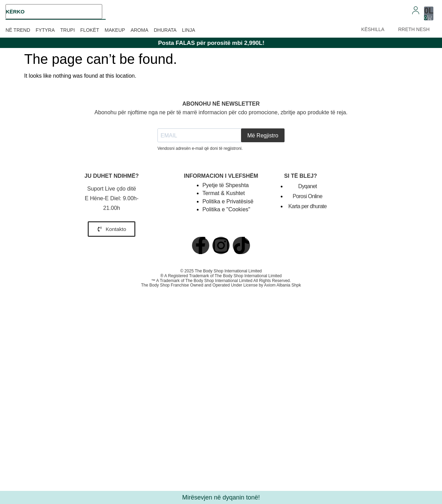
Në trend (18, 30)
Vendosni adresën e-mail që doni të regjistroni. (200, 148)
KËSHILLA (373, 29)
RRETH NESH (414, 29)
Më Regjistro (263, 135)
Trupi (68, 30)
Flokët (90, 30)
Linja (189, 30)
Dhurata (165, 30)
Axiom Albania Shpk (283, 285)
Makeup (115, 30)
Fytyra (45, 30)
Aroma (139, 30)
